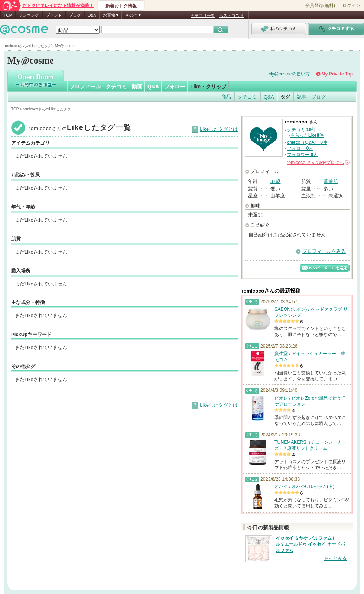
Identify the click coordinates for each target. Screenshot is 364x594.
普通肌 (331, 181)
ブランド (54, 15)
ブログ (75, 15)
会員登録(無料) (320, 6)
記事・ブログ (311, 97)
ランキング (29, 15)
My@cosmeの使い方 (289, 74)
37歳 (275, 181)
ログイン (351, 6)
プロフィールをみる (324, 251)
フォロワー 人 (302, 155)
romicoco (296, 122)
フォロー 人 (300, 148)
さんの (318, 162)
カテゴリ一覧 (203, 16)
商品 (226, 97)
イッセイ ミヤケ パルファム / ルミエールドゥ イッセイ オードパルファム (310, 545)
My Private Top (337, 74)
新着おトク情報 (121, 6)
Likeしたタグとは (219, 129)
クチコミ (116, 87)
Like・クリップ (208, 87)
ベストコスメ (231, 16)
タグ (285, 97)
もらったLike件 (307, 135)
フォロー (175, 87)
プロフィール (85, 87)
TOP (8, 15)
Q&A (92, 15)
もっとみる (335, 558)
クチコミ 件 (301, 130)
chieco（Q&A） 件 (307, 142)
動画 (137, 87)
